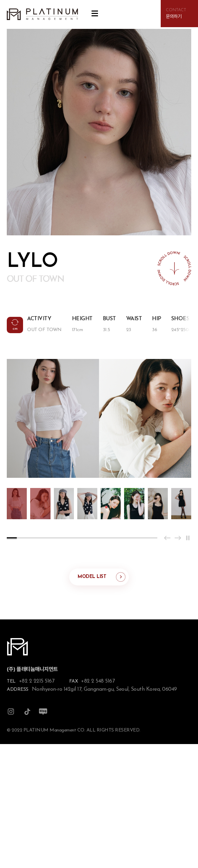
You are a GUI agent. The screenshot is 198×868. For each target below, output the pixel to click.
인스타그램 (11, 712)
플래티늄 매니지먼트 (42, 14)
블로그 (43, 712)
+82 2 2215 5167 (37, 681)
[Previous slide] (167, 538)
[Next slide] (178, 538)
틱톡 (27, 712)
